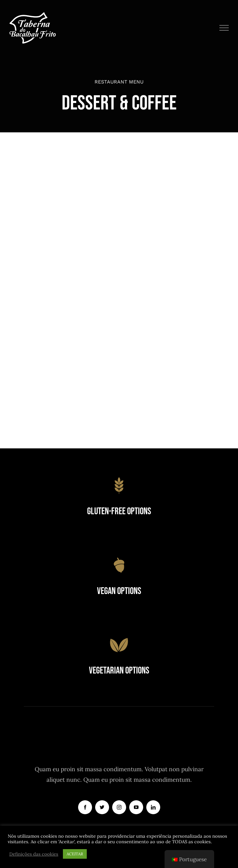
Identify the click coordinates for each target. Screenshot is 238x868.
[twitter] (102, 807)
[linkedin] (153, 807)
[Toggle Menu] (224, 28)
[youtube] (136, 807)
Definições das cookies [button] (34, 854)
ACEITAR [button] (75, 854)
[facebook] (85, 807)
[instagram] (119, 807)
